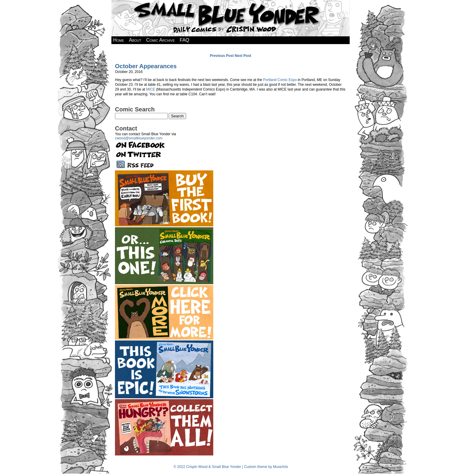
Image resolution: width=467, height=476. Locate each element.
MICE (151, 89)
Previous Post (222, 56)
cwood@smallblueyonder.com (139, 138)
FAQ (184, 40)
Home (119, 40)
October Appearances (146, 66)
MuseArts (281, 467)
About (135, 40)
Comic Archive (161, 40)
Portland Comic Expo (280, 80)
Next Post (243, 56)
